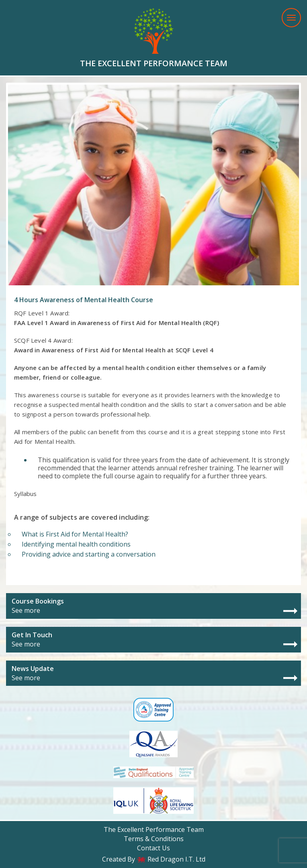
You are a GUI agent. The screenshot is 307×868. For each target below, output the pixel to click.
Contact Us (153, 848)
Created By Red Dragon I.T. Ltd (154, 859)
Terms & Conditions (154, 839)
